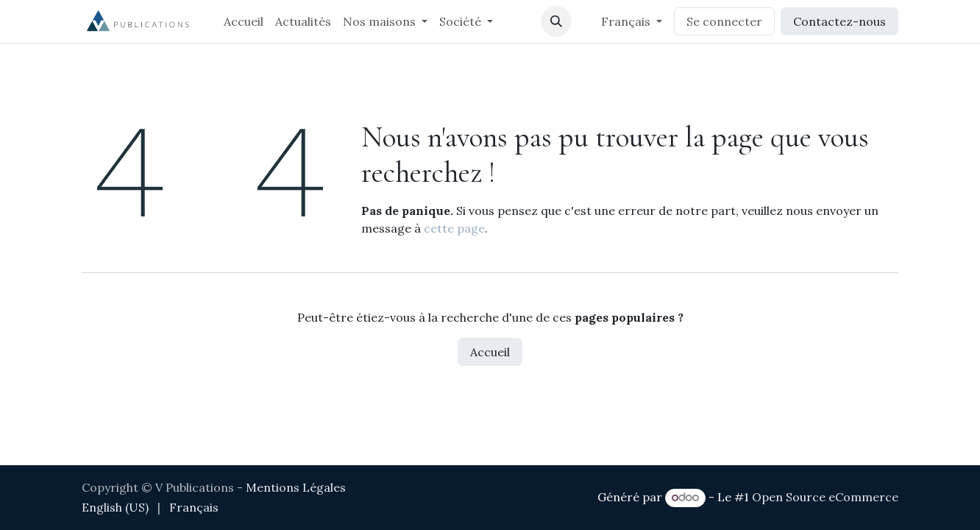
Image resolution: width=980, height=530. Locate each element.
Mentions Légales (296, 487)
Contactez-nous (839, 21)
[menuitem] (244, 21)
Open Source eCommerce (825, 497)
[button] (556, 21)
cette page (454, 228)
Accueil (490, 352)
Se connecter (724, 21)
